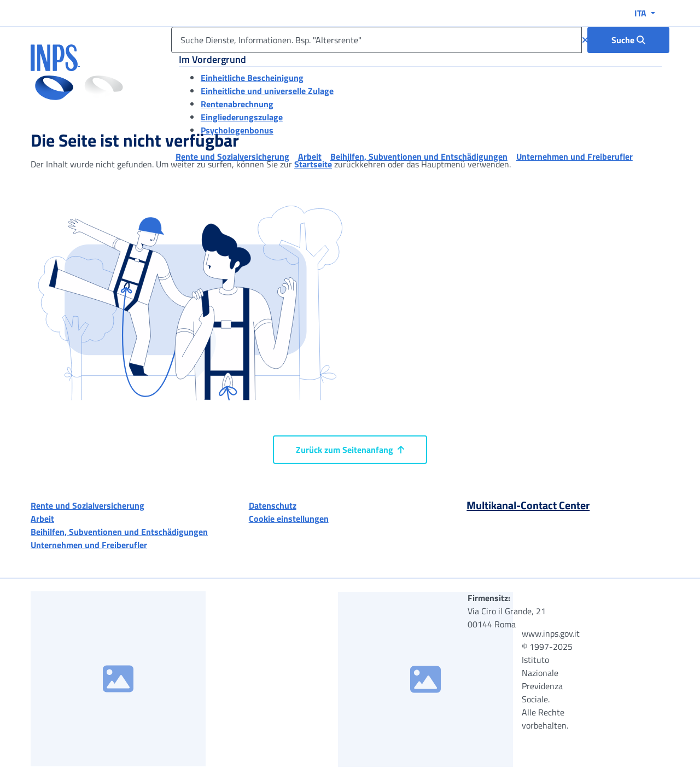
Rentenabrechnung (237, 104)
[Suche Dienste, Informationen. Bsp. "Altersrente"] (377, 40)
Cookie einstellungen (289, 519)
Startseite (313, 164)
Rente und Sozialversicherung (87, 505)
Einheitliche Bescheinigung (252, 78)
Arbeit (42, 519)
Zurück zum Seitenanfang (350, 450)
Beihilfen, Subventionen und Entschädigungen (119, 532)
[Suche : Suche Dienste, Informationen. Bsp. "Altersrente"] (628, 40)
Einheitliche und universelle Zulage (267, 91)
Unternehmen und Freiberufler (89, 545)
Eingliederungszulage (242, 117)
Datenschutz (273, 505)
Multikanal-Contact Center (528, 505)
